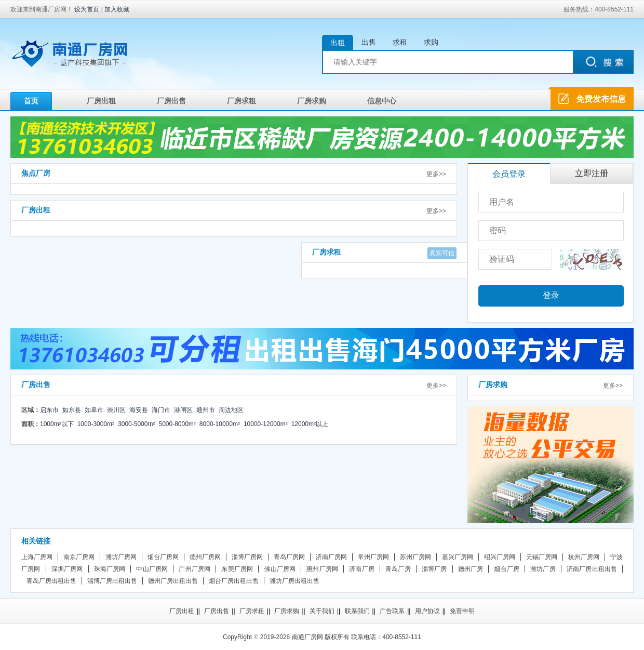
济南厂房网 (331, 557)
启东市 (49, 410)
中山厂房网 (152, 569)
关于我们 (322, 611)
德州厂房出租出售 (173, 581)
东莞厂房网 (237, 569)
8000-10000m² (220, 424)
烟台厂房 (507, 569)
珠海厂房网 (110, 569)
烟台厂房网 (163, 557)
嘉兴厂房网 (458, 557)
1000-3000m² (96, 424)
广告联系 (392, 611)
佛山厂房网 (280, 569)
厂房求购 (312, 101)
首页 (31, 101)
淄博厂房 (434, 569)
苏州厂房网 (415, 557)
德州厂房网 (205, 557)
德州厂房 (471, 569)
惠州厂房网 (322, 569)
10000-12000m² (266, 424)
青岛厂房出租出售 (51, 581)
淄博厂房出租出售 (112, 581)
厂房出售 (171, 101)
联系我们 (357, 611)
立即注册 (592, 173)
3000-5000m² (136, 424)
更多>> (436, 174)
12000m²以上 (310, 424)
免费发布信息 (601, 99)
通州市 (206, 410)
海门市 (161, 410)
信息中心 (382, 101)
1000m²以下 (57, 424)
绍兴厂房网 (500, 557)
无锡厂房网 (542, 557)
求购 (431, 42)
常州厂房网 (373, 557)
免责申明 (462, 611)
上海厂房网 (37, 557)
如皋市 (94, 410)
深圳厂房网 (67, 569)
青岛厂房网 (289, 557)
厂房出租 (101, 101)
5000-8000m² (177, 424)
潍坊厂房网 (121, 557)
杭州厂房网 (584, 557)
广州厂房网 (194, 569)
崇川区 (116, 410)
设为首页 (87, 9)
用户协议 (427, 611)
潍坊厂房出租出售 (294, 581)
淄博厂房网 (247, 557)
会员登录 (509, 174)
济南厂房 (362, 569)
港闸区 (183, 410)
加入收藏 (117, 9)
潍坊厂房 (543, 569)
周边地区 (231, 410)
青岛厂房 (398, 569)
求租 (400, 42)
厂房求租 (242, 101)
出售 (369, 42)
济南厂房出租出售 (592, 569)
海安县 (139, 410)
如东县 (72, 410)
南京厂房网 (79, 557)
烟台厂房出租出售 (234, 581)
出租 (338, 43)
